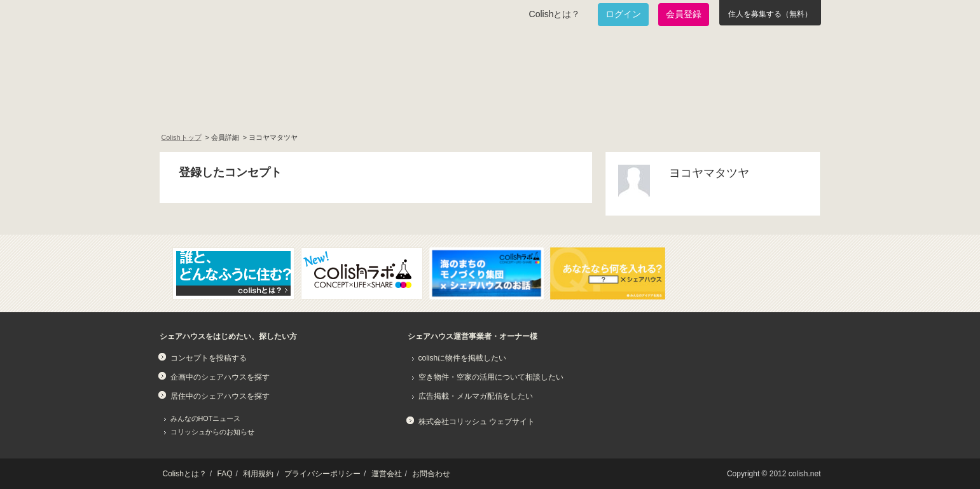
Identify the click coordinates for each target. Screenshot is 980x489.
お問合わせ (431, 474)
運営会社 (387, 474)
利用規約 (258, 474)
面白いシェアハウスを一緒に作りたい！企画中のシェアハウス (234, 106)
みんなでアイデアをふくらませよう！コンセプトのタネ (539, 106)
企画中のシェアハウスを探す (220, 377)
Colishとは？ (555, 14)
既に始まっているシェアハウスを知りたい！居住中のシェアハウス (385, 106)
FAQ (225, 474)
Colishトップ (182, 137)
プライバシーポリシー (322, 474)
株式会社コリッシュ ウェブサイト (477, 422)
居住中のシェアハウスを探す (220, 396)
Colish (200, 59)
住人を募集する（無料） (770, 14)
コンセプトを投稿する (209, 358)
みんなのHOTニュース (206, 418)
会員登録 (684, 14)
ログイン (623, 14)
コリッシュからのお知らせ (212, 432)
